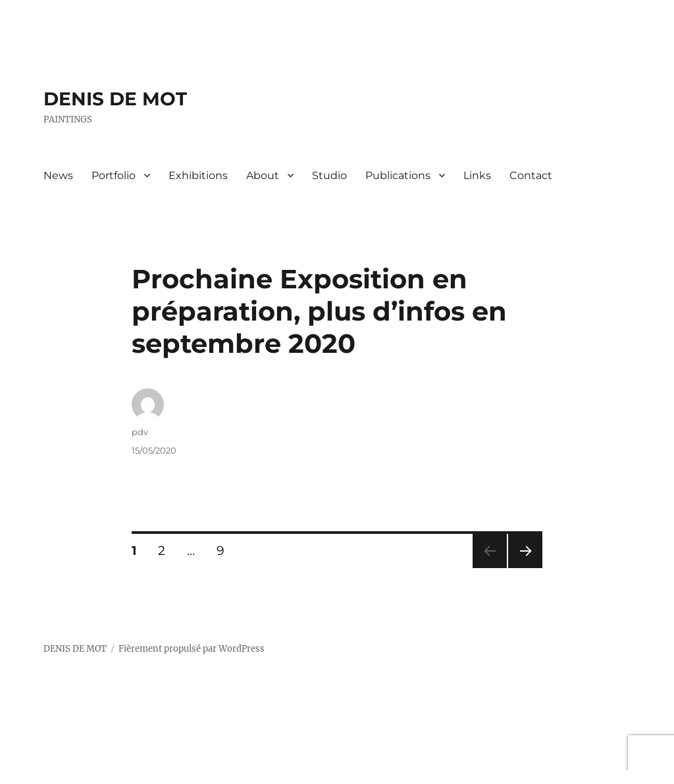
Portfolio (114, 175)
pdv (140, 432)
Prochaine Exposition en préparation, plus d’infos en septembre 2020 (319, 311)
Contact (531, 175)
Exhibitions (198, 175)
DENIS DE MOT (115, 99)
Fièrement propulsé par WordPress (192, 649)
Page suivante (524, 568)
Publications (398, 175)
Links (477, 175)
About (263, 175)
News (58, 175)
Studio (329, 175)
